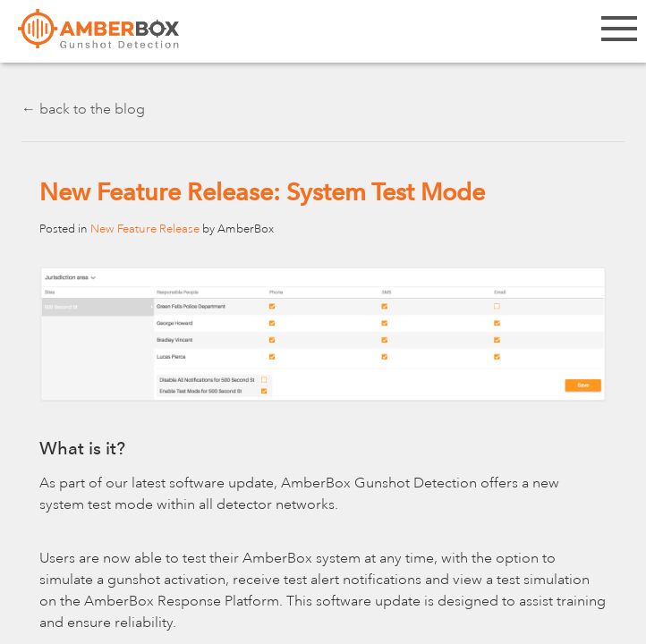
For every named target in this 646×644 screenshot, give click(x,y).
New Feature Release (145, 229)
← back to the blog (83, 109)
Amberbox (98, 36)
